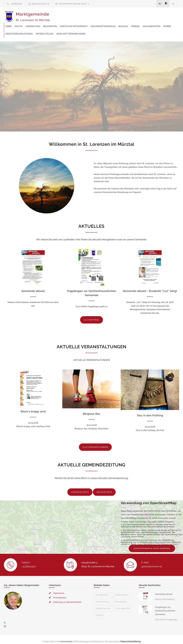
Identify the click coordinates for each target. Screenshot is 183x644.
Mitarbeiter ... (103, 591)
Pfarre (90, 22)
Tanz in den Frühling (150, 412)
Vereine (58, 22)
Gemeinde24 (66, 638)
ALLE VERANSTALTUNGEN (95, 443)
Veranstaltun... (104, 605)
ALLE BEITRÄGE (91, 316)
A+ (160, 4)
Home (56, 15)
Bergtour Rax (92, 410)
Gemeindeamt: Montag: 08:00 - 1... (75, 4)
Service (100, 612)
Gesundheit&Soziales (151, 15)
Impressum (59, 589)
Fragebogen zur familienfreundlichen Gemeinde (165, 607)
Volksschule (102, 598)
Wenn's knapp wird (33, 408)
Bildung (171, 15)
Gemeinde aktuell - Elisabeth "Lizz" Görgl (150, 287)
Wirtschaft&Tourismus (122, 15)
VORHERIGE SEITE (80, 488)
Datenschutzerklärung (130, 638)
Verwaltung (81, 15)
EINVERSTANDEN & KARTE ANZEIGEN (152, 545)
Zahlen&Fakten (74, 22)
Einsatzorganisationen (110, 22)
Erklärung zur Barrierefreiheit (67, 598)
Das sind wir (123, 605)
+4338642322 (16, 4)
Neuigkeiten (98, 15)
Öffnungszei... (122, 591)
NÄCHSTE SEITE (104, 488)
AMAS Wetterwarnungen (68, 30)
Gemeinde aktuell (33, 287)
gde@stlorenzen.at (41, 4)
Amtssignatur (60, 594)
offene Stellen (135, 22)
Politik (66, 15)
